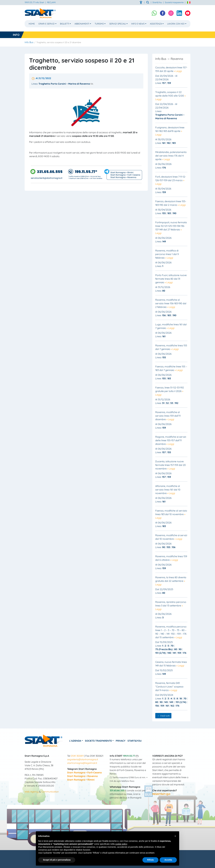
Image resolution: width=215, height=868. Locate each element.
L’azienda (77, 741)
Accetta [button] (168, 860)
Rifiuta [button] (150, 860)
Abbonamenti (82, 24)
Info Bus (29, 42)
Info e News (138, 24)
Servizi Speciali (118, 24)
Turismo (99, 24)
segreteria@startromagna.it (83, 759)
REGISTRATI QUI (161, 794)
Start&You (141, 741)
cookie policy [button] (121, 844)
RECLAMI (51, 2)
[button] (175, 836)
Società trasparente (174, 2)
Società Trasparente (102, 741)
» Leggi (178, 71)
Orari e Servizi (47, 24)
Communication (50, 792)
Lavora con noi (176, 24)
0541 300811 (77, 756)
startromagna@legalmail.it (82, 763)
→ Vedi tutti (163, 716)
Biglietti (65, 24)
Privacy (125, 741)
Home (32, 24)
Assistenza (156, 24)
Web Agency (32, 792)
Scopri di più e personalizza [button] (57, 860)
